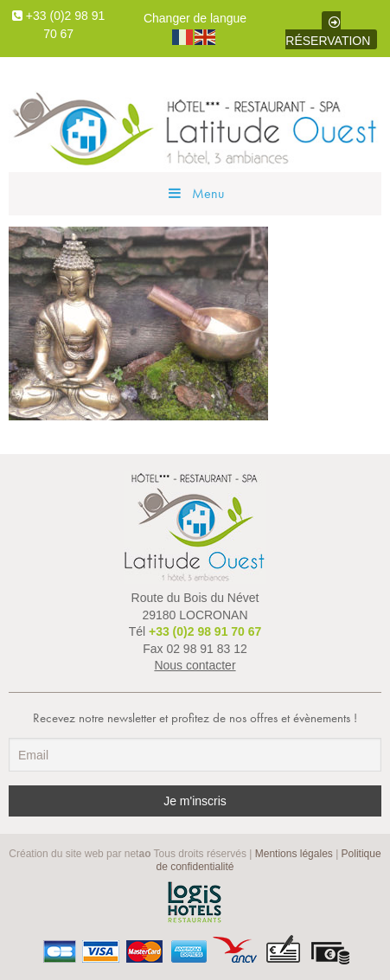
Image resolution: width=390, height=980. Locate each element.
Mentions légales (294, 854)
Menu (195, 193)
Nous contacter (195, 665)
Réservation (328, 32)
